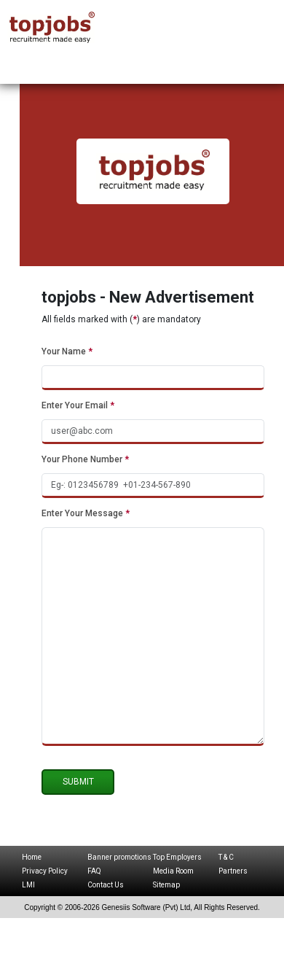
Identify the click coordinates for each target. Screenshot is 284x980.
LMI (28, 885)
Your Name (67, 351)
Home (32, 857)
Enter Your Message (86, 513)
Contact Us (106, 885)
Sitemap (166, 885)
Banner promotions (119, 857)
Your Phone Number (85, 459)
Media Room (173, 871)
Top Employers (177, 857)
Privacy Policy (45, 871)
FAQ (94, 871)
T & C (226, 857)
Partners (233, 871)
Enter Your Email (78, 405)
